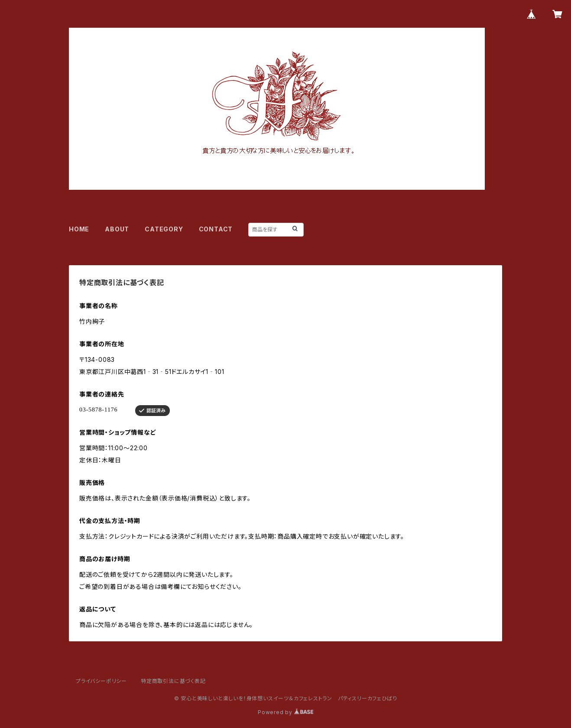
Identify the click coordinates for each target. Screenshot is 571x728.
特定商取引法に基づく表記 (173, 681)
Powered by (285, 712)
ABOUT (117, 229)
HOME (79, 229)
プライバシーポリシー (101, 681)
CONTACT (216, 229)
